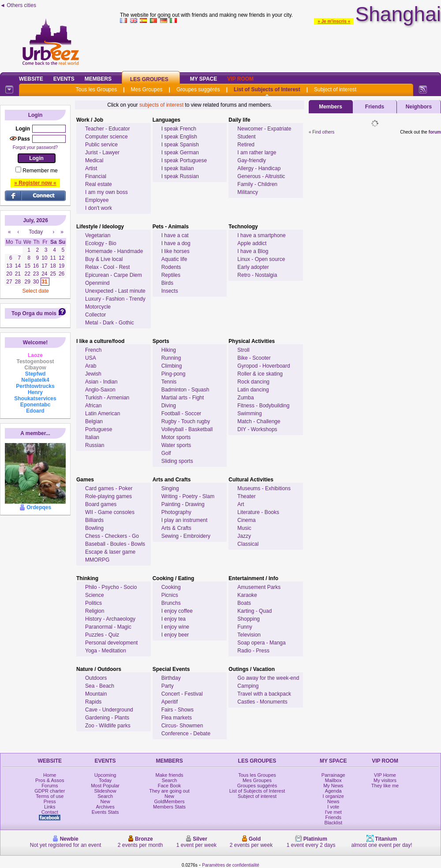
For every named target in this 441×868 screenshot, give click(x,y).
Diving (169, 406)
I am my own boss (107, 192)
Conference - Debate (186, 734)
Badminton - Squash (185, 390)
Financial (96, 176)
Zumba (245, 398)
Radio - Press (253, 651)
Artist (91, 168)
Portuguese (99, 429)
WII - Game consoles (110, 512)
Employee (97, 200)
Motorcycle (98, 307)
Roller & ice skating (260, 374)
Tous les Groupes (96, 89)
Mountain (96, 694)
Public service (101, 145)
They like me (385, 786)
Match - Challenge (259, 421)
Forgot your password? (35, 147)
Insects (170, 291)
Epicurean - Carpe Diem (114, 275)
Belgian (94, 421)
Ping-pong (174, 374)
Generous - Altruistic (261, 176)
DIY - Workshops (257, 429)
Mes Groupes (147, 89)
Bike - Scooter (254, 358)
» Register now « (35, 183)
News (333, 801)
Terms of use (50, 796)
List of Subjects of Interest (267, 89)
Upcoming (105, 775)
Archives (105, 807)
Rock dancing (253, 382)
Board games (101, 504)
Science (95, 595)
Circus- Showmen (182, 726)
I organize (333, 796)
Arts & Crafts (176, 528)
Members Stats (169, 807)
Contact (50, 812)
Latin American (103, 414)
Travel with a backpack (264, 694)
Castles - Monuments (262, 702)
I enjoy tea (174, 619)
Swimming (249, 414)
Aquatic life (174, 259)
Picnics (170, 595)
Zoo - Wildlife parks (108, 726)
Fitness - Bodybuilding (263, 406)
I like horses (176, 251)
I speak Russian (180, 176)
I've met (333, 812)
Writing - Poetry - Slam (188, 496)
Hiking (169, 350)
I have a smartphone (261, 235)
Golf (166, 453)
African (93, 406)
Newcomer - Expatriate (264, 129)
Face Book (170, 786)
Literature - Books (258, 512)
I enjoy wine (175, 627)
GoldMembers (170, 801)
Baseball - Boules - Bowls (115, 544)
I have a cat (175, 235)
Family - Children (257, 184)
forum (435, 132)
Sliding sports (177, 461)
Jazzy (244, 536)
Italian (92, 437)
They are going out (169, 791)
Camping (248, 686)
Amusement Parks (259, 587)
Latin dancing (253, 390)
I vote (333, 807)
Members (98, 79)
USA (91, 358)
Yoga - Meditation (106, 651)
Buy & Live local (104, 259)
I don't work (99, 208)
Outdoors (96, 678)
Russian (95, 445)
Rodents (171, 267)
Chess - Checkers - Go (112, 536)
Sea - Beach (100, 686)
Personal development (111, 643)
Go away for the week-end (268, 678)
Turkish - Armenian (107, 398)
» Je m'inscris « (334, 21)
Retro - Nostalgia (257, 275)
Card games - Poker (109, 488)
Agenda (333, 791)
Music (244, 528)
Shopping (249, 619)
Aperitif (170, 702)
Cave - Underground (109, 710)
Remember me (40, 171)
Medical (94, 160)
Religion (95, 611)
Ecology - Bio (101, 243)
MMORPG (97, 560)
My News (333, 786)
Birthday (171, 678)
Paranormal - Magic (108, 627)
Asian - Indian (101, 382)
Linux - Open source (261, 259)
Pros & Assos (50, 780)
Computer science (107, 137)
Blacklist (333, 823)
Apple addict (252, 243)
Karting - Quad (254, 611)
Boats (244, 603)
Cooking (171, 587)
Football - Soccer (181, 414)
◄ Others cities (18, 5)
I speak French (179, 129)
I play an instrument (185, 520)
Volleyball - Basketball (187, 429)
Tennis (169, 382)
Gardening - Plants (107, 718)
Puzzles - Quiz (102, 635)
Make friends (170, 775)
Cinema (246, 520)
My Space (204, 79)
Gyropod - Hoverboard (263, 366)
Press (50, 801)
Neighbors (419, 107)
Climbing (172, 366)
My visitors (385, 780)
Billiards (94, 520)
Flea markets (177, 718)
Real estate (99, 184)
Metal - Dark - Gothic (110, 323)
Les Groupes (149, 79)
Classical (248, 544)
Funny (245, 627)
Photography (176, 512)
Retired (246, 145)
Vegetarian (98, 235)
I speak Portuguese (184, 160)
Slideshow (105, 791)
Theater (246, 496)
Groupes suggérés (198, 89)
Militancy (248, 192)
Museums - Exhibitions (264, 488)
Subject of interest (335, 89)
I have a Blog (253, 251)
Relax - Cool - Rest (107, 267)
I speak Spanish (180, 145)
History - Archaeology (110, 619)
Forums (50, 786)
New (105, 801)
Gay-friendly (252, 160)
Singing (170, 488)
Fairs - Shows (178, 710)
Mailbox (333, 780)
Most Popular (105, 786)
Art (241, 504)
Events (64, 79)
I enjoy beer (175, 635)
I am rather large (257, 153)
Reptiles (171, 275)
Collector (95, 315)
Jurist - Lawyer (102, 153)
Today (105, 780)
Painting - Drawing (183, 504)
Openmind (97, 283)
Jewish (93, 374)
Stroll (243, 350)
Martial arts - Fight (183, 398)
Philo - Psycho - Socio (111, 587)
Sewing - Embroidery (186, 536)
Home (50, 775)
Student (246, 137)
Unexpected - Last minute (115, 291)
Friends (375, 107)
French (93, 350)
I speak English (179, 137)
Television (249, 635)
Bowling (94, 528)
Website (31, 79)
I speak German (180, 153)
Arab (91, 366)
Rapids (93, 702)
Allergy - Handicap (259, 168)
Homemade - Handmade (114, 251)
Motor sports (176, 437)
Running (171, 358)
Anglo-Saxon (100, 390)
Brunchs (171, 603)
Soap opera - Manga (261, 643)
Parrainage (333, 775)
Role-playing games (108, 496)
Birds (167, 283)
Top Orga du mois (34, 313)
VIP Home (385, 775)
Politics (93, 603)
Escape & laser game (110, 552)
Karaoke (247, 595)
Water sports (176, 445)
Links (50, 807)
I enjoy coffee (177, 611)
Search (105, 796)
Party (168, 686)
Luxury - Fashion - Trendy (115, 299)
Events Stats (105, 812)
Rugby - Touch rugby (186, 421)
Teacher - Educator (107, 129)
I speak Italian (178, 168)
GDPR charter (50, 791)
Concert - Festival (182, 694)
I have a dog (176, 243)
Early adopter (253, 267)
